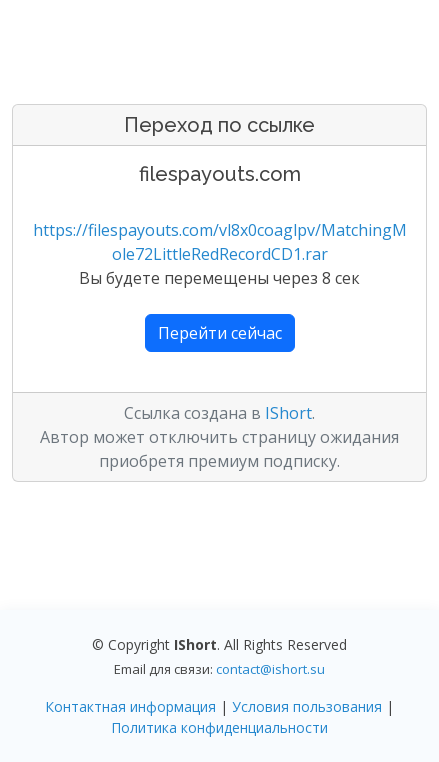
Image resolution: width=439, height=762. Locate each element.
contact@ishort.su (270, 669)
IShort (288, 413)
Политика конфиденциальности (219, 727)
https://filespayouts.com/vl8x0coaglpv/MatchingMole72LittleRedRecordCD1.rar (220, 242)
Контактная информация (130, 706)
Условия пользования (307, 706)
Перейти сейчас (220, 333)
